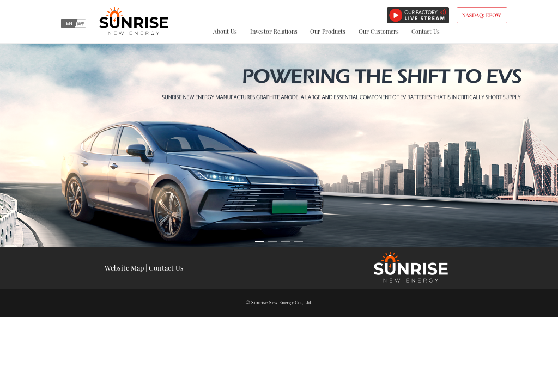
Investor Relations (274, 31)
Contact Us (426, 31)
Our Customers (379, 31)
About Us (225, 31)
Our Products (328, 31)
